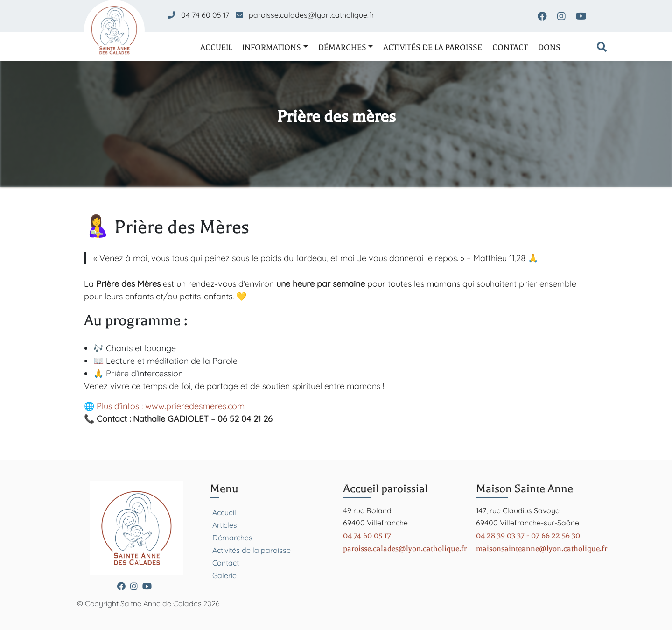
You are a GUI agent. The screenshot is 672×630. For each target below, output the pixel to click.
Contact (510, 47)
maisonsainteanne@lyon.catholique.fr (542, 549)
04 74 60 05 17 (205, 15)
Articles (225, 525)
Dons (549, 47)
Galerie (224, 575)
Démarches (342, 47)
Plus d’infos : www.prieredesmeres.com (171, 406)
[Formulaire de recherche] (602, 48)
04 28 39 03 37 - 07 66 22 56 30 (528, 535)
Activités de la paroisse (433, 47)
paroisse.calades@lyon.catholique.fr (311, 15)
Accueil (216, 47)
